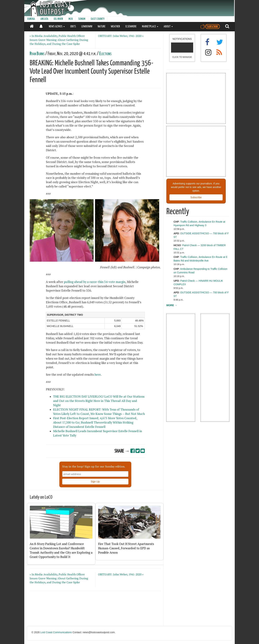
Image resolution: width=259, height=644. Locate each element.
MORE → (172, 305)
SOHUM (82, 19)
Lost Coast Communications (56, 632)
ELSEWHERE (131, 27)
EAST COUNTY (98, 19)
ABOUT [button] (168, 27)
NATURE (102, 27)
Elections (105, 54)
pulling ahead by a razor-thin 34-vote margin (95, 282)
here (98, 375)
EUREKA (31, 19)
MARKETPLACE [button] (150, 27)
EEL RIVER (58, 19)
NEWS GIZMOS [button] (57, 27)
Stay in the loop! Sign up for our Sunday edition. (94, 466)
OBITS (73, 27)
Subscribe (196, 197)
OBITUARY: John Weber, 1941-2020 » (121, 36)
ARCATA (44, 19)
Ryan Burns (37, 54)
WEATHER (115, 27)
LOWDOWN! (87, 27)
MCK (71, 19)
